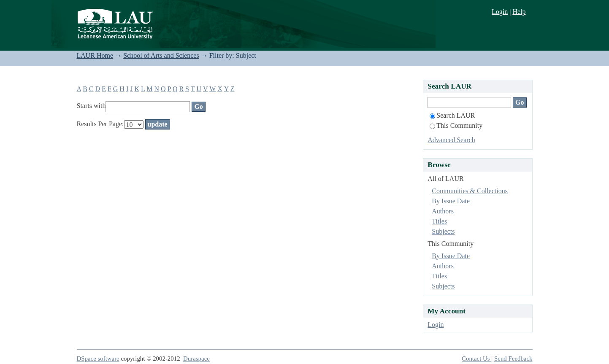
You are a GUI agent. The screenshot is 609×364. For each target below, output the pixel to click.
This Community (456, 125)
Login (500, 12)
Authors (443, 211)
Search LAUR (452, 115)
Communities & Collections (470, 191)
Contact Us (476, 359)
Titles (439, 221)
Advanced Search (451, 140)
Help (519, 12)
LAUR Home (95, 55)
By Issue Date (451, 201)
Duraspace (196, 359)
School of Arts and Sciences (161, 55)
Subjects (443, 231)
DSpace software (98, 359)
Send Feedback (513, 359)
